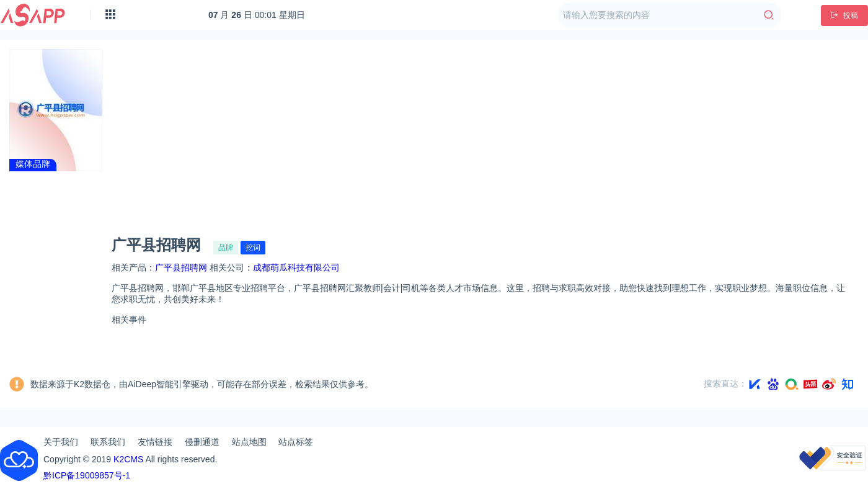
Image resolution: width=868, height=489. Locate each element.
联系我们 (108, 442)
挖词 (253, 248)
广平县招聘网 (181, 267)
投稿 (844, 16)
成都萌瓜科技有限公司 (296, 267)
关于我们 (61, 442)
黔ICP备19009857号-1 (87, 475)
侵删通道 (202, 442)
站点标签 (296, 442)
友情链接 (155, 442)
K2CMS (128, 459)
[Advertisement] (485, 133)
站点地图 (249, 442)
